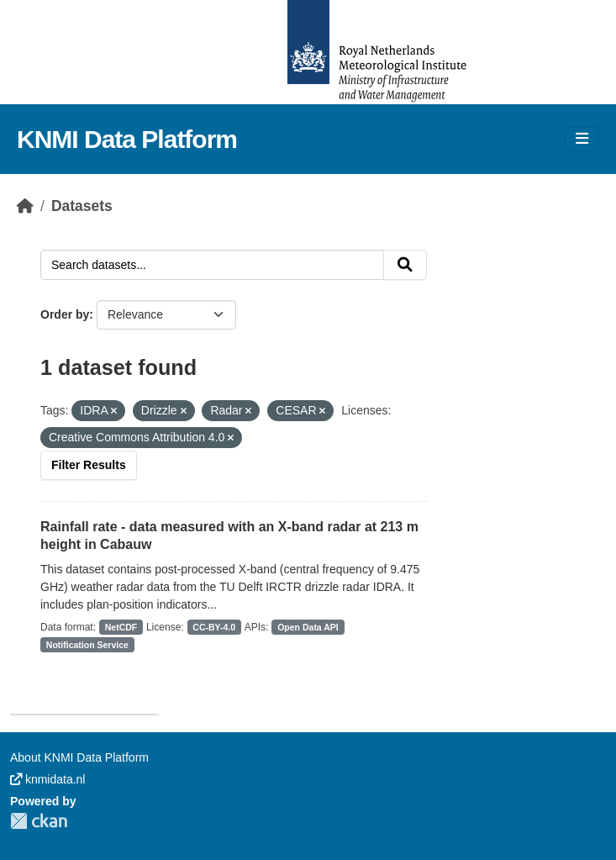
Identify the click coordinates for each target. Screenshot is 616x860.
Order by (65, 314)
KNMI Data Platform (127, 139)
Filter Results (89, 465)
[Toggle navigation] (582, 139)
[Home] (25, 206)
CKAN (39, 821)
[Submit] (405, 265)
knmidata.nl (47, 779)
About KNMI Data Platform (79, 757)
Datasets (82, 206)
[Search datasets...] (212, 265)
